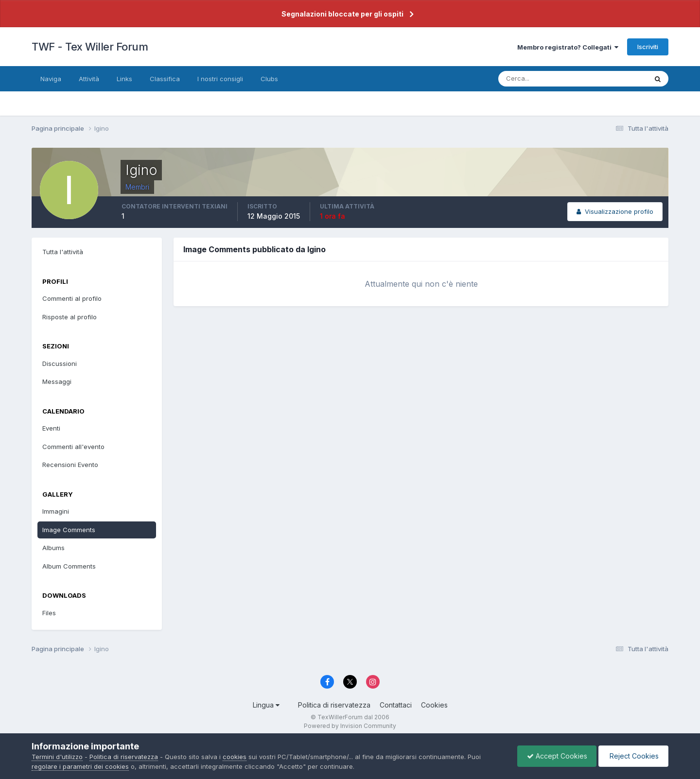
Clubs (269, 79)
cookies (235, 757)
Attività (89, 79)
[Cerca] (541, 79)
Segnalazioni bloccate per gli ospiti (342, 14)
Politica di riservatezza (334, 705)
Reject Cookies (633, 756)
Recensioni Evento (70, 465)
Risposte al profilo (70, 317)
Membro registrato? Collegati (568, 47)
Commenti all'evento (73, 447)
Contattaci (396, 705)
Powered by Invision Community (350, 726)
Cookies (434, 705)
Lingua (266, 705)
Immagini (56, 511)
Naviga (51, 79)
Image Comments (69, 530)
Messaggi (57, 381)
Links (124, 79)
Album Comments (69, 566)
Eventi (51, 428)
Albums (53, 548)
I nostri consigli (220, 79)
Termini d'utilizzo (57, 757)
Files (49, 613)
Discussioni (60, 364)
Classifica (165, 79)
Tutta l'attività (63, 252)
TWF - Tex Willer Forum (90, 47)
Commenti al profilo (72, 298)
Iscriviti (648, 47)
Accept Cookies (555, 756)
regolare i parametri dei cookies (80, 766)
